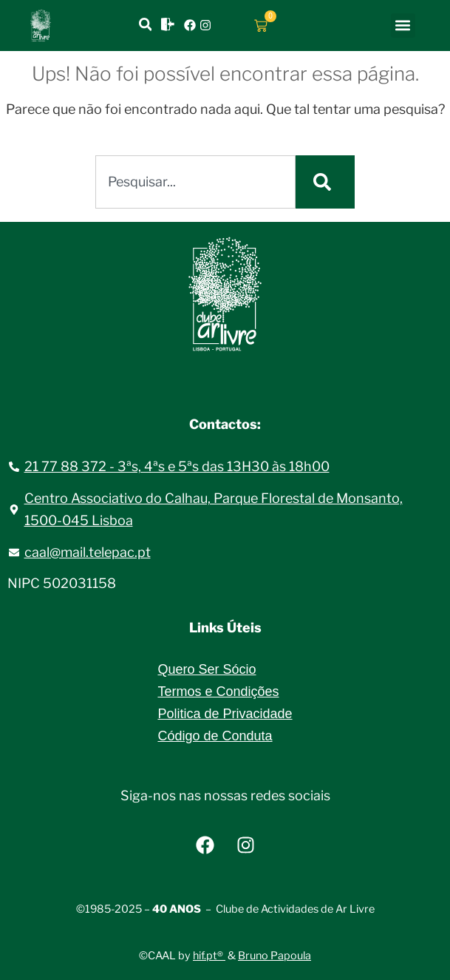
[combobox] (195, 182)
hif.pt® (209, 956)
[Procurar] (325, 182)
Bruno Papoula (275, 956)
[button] (403, 26)
